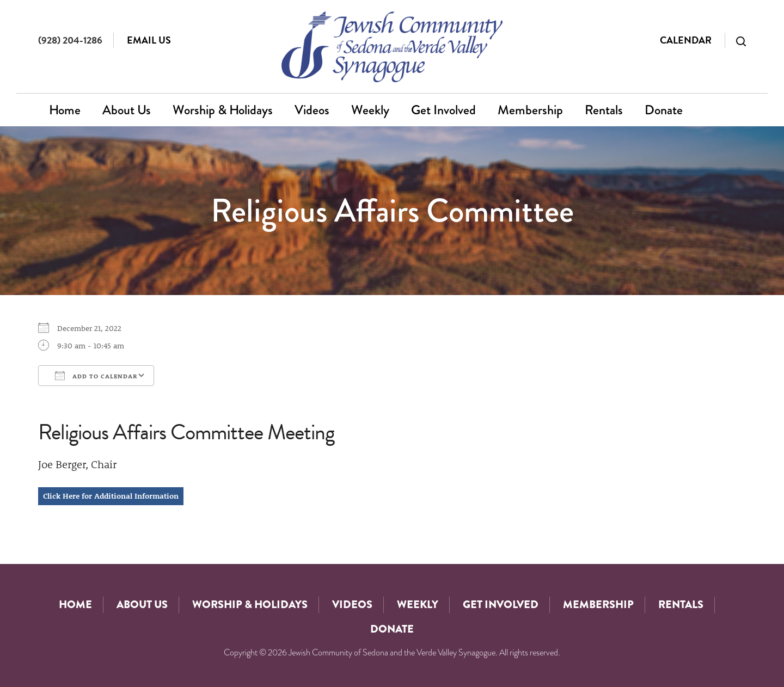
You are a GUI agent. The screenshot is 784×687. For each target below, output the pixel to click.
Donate (664, 110)
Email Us (149, 40)
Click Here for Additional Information (111, 496)
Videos (312, 110)
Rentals (604, 110)
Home (65, 110)
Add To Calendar (96, 376)
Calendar (686, 40)
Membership (530, 110)
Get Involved (443, 110)
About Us (127, 110)
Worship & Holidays (223, 110)
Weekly (370, 110)
